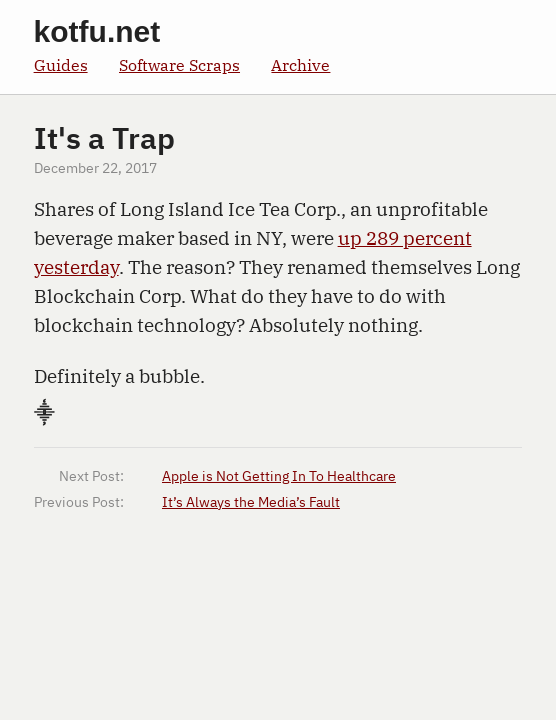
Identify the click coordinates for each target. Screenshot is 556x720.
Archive (300, 64)
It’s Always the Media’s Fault (251, 503)
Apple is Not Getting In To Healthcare (279, 477)
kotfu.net (97, 31)
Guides (61, 64)
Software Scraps (179, 64)
